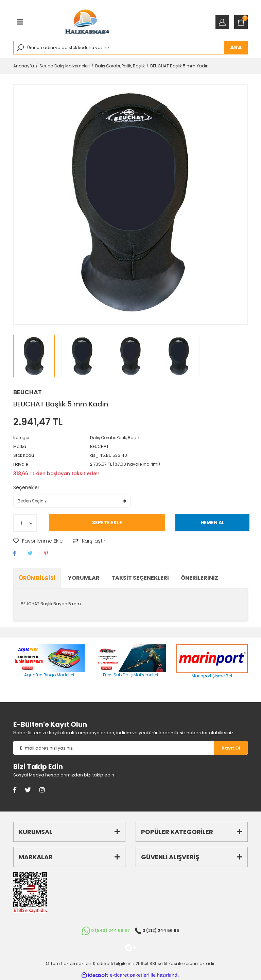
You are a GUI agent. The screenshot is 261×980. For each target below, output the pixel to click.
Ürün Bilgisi (37, 578)
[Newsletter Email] (114, 748)
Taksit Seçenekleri (140, 578)
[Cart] (241, 22)
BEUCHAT (28, 392)
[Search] (130, 48)
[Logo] (87, 22)
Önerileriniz (199, 578)
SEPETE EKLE (107, 523)
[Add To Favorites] (38, 541)
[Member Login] (222, 22)
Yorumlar (84, 578)
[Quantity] (25, 523)
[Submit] (231, 748)
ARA (236, 47)
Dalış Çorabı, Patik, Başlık (115, 438)
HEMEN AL (212, 523)
